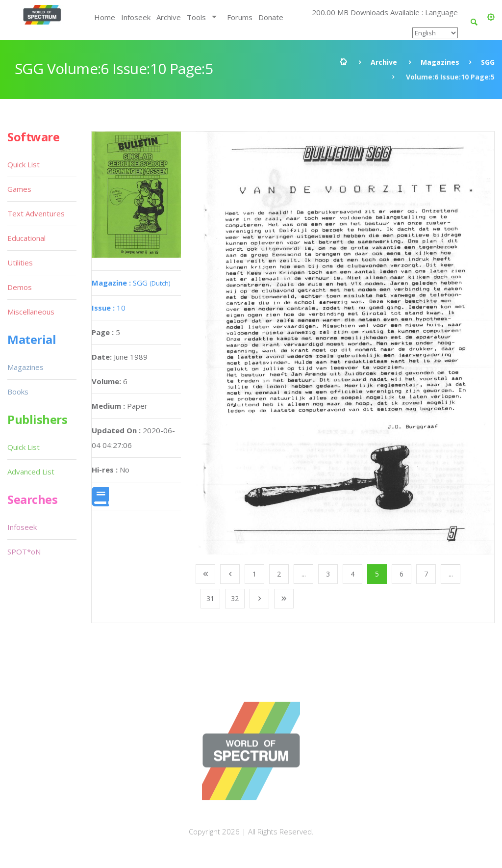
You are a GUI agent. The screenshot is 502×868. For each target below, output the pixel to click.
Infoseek (136, 17)
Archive (169, 17)
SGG (488, 62)
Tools (196, 17)
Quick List (24, 164)
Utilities (20, 263)
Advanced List (31, 472)
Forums (240, 17)
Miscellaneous (31, 312)
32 (235, 598)
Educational (26, 238)
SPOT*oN (24, 552)
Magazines (440, 62)
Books (18, 392)
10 (109, 308)
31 (210, 598)
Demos (20, 287)
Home (105, 17)
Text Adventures (36, 213)
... (304, 574)
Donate (271, 17)
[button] (491, 17)
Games (19, 189)
